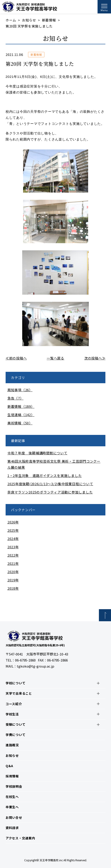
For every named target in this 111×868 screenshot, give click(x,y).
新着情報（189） (21, 406)
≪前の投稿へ (16, 358)
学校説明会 (14, 786)
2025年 (13, 530)
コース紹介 (14, 704)
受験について (16, 724)
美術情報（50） (20, 423)
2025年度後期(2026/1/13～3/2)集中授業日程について (50, 484)
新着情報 (49, 20)
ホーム (11, 20)
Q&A (9, 766)
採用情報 (12, 776)
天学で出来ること (19, 693)
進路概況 (12, 745)
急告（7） (15, 398)
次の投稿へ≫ (95, 358)
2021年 (13, 563)
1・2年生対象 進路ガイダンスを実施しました (45, 475)
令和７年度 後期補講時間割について (37, 453)
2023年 (13, 547)
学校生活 (12, 714)
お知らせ (29, 20)
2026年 (13, 522)
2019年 (13, 580)
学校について (16, 683)
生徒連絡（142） (21, 415)
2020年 (13, 572)
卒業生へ (12, 807)
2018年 (13, 588)
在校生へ (12, 797)
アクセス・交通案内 (20, 838)
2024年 (13, 539)
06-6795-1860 (25, 660)
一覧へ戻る (55, 358)
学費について (16, 735)
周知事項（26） (20, 390)
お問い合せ (14, 817)
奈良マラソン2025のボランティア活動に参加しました (50, 492)
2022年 (13, 555)
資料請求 (12, 828)
